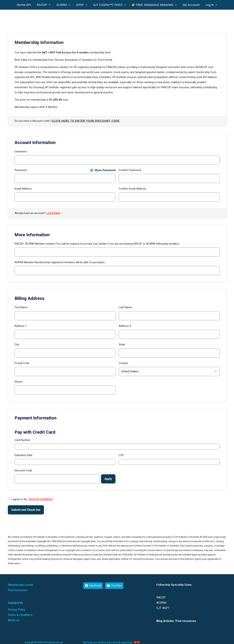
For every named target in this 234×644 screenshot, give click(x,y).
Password (21, 170)
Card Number (22, 440)
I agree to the (30, 499)
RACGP (161, 597)
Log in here (53, 213)
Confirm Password (130, 170)
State (122, 344)
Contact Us (15, 602)
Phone (18, 382)
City (17, 344)
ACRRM (161, 602)
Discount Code (23, 470)
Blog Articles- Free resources (176, 620)
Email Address (23, 189)
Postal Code (22, 363)
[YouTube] (114, 585)
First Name (21, 307)
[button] (49, 5)
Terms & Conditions (40, 499)
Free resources (17, 589)
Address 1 (21, 326)
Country (123, 363)
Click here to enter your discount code (86, 121)
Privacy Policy (16, 608)
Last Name (125, 307)
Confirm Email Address (132, 189)
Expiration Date (23, 455)
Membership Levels (19, 584)
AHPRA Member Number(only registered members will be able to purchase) (60, 262)
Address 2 (125, 326)
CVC (121, 455)
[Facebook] (93, 585)
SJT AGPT (163, 607)
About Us (13, 619)
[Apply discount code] (108, 479)
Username (21, 151)
